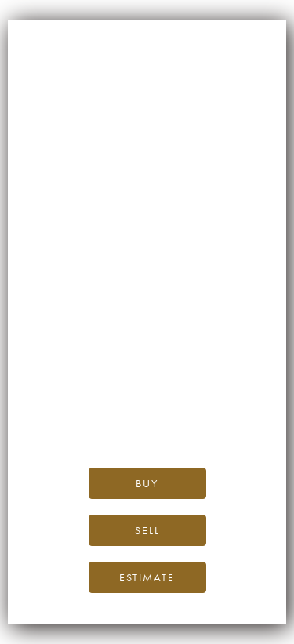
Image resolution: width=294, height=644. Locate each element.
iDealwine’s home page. (172, 366)
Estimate (147, 577)
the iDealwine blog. (211, 384)
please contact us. (171, 419)
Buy (147, 483)
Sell (147, 530)
